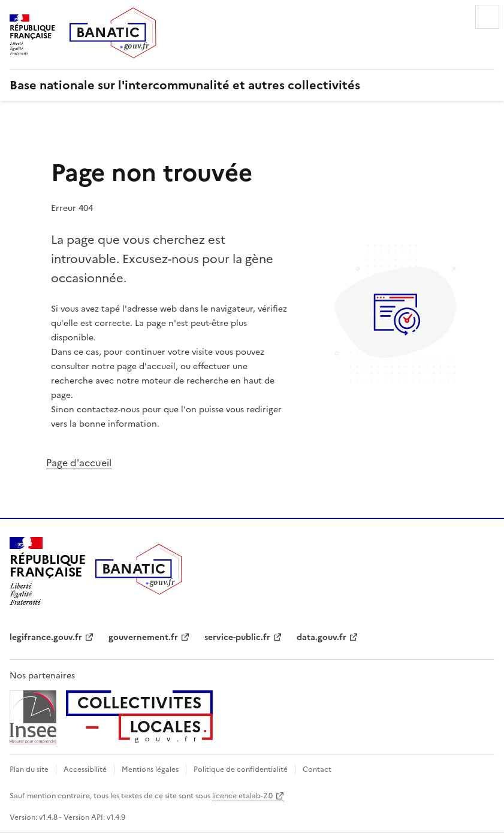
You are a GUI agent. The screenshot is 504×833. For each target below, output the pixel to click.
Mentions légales (150, 769)
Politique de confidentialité (241, 769)
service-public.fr (237, 637)
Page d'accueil (79, 463)
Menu (487, 17)
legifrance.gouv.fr (46, 637)
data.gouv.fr (322, 637)
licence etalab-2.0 (242, 796)
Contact (317, 769)
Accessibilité (85, 769)
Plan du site (29, 769)
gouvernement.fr (143, 637)
